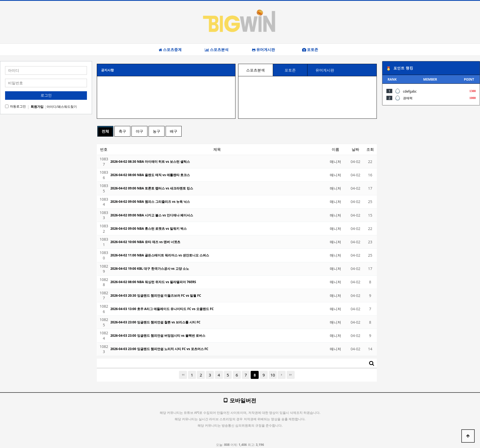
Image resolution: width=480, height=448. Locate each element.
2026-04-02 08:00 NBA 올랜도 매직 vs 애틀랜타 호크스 (150, 175)
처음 (183, 375)
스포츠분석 (217, 50)
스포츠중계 (170, 50)
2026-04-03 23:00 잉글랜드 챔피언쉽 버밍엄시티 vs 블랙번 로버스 (158, 336)
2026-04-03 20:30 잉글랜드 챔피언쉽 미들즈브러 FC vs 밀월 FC (156, 296)
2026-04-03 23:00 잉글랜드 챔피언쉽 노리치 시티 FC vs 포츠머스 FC (159, 349)
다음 (282, 375)
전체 (105, 131)
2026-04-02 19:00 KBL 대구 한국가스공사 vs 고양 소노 (150, 269)
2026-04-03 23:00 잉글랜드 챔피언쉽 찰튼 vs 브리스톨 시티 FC (155, 322)
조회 (370, 149)
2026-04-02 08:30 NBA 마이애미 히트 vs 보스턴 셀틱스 (150, 162)
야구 (139, 131)
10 (273, 375)
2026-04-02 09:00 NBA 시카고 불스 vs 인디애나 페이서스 (152, 215)
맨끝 (291, 375)
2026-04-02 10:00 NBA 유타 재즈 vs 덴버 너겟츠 (145, 242)
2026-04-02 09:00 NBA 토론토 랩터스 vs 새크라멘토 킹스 (152, 188)
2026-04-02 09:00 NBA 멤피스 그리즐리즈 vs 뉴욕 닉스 (150, 202)
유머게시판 (263, 50)
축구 (122, 131)
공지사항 (107, 70)
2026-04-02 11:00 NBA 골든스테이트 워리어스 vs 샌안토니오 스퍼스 (160, 255)
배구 (174, 131)
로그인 (46, 95)
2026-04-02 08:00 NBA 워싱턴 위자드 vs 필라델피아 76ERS (153, 282)
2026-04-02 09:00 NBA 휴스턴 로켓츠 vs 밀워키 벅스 (149, 229)
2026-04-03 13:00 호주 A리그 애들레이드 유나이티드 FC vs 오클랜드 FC (162, 309)
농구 (157, 131)
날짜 (355, 149)
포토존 (310, 50)
